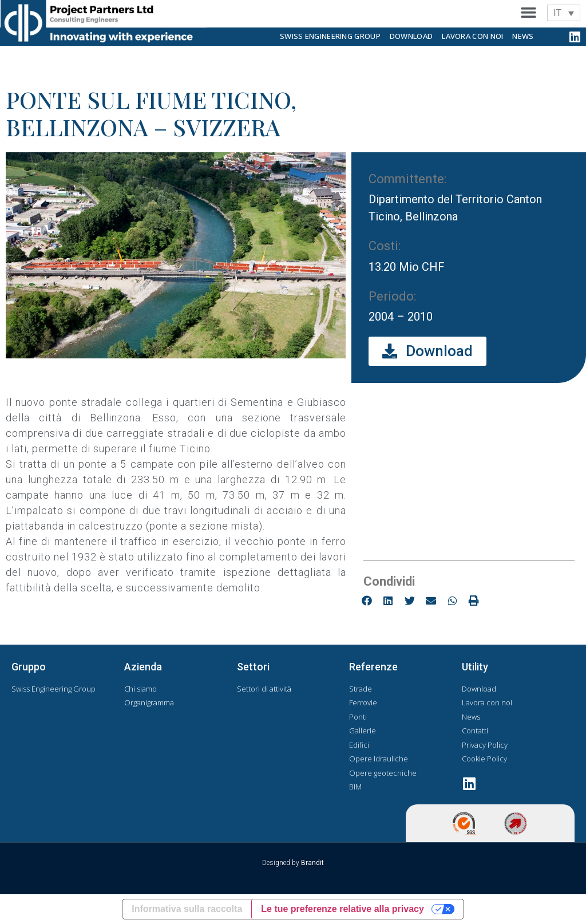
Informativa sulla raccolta (187, 909)
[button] (529, 13)
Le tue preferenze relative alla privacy (343, 909)
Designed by (293, 863)
